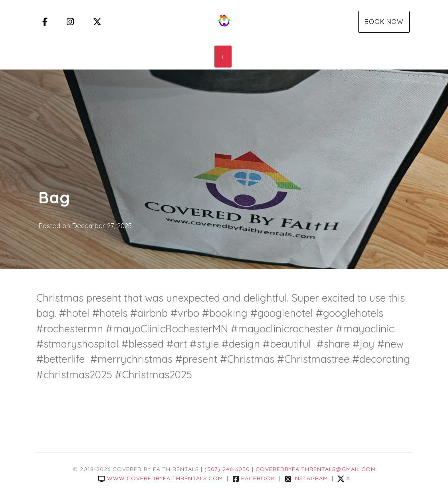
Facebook (254, 478)
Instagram (306, 478)
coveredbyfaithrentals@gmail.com (316, 469)
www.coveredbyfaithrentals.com (161, 478)
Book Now (384, 22)
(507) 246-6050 (227, 469)
